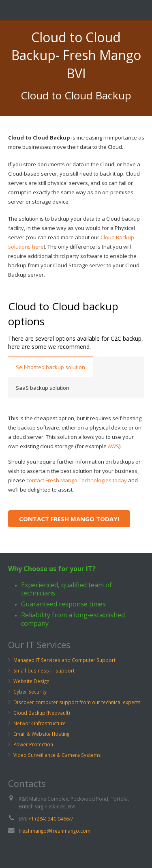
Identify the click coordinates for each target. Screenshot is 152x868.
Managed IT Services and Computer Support (64, 660)
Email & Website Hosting (41, 734)
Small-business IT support (44, 670)
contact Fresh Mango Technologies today (77, 480)
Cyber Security (30, 692)
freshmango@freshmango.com (55, 831)
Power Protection (33, 744)
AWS (113, 446)
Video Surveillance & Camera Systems (57, 755)
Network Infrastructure (40, 723)
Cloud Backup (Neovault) (42, 713)
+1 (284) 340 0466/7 (51, 819)
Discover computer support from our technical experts (77, 702)
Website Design (31, 681)
